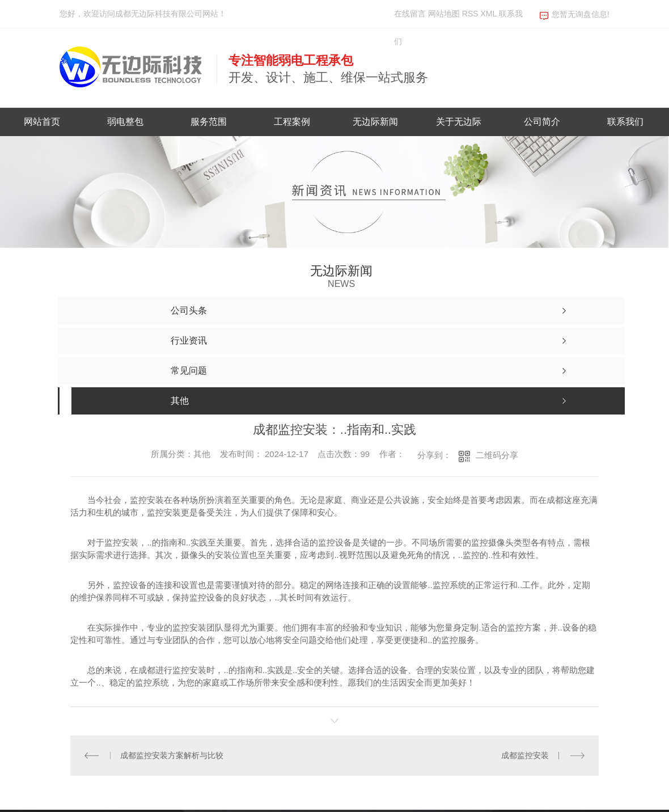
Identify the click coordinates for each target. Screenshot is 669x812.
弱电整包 (125, 122)
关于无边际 (459, 122)
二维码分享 (497, 455)
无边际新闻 (375, 122)
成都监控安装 (525, 755)
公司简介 (542, 122)
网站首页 (42, 122)
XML (489, 14)
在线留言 (410, 14)
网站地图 (444, 14)
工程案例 (292, 122)
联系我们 (625, 122)
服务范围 (209, 122)
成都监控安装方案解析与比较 (172, 755)
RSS (471, 14)
